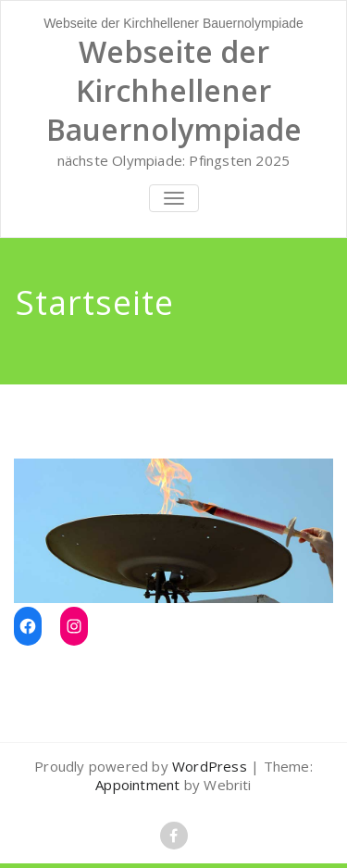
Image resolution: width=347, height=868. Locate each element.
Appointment (137, 785)
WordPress (210, 766)
